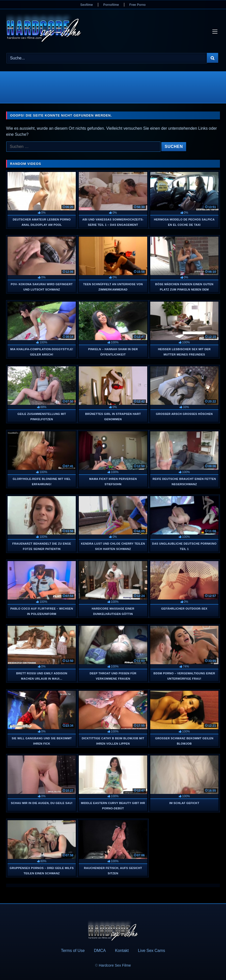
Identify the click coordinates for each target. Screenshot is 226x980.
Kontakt (122, 951)
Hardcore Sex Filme (115, 965)
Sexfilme (87, 5)
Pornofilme (111, 5)
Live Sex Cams (152, 951)
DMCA (100, 951)
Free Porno (137, 5)
